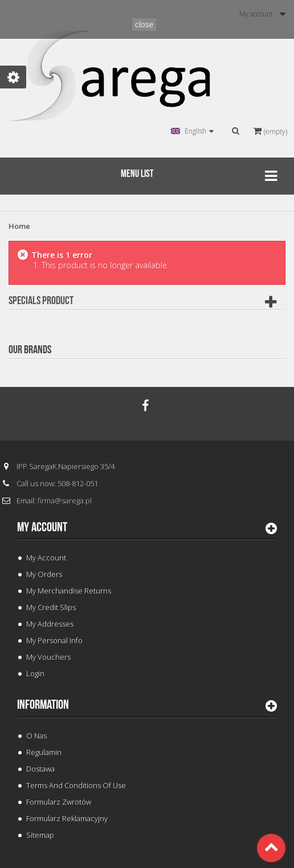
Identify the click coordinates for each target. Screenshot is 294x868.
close (144, 25)
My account (42, 527)
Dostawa (40, 769)
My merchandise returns (69, 591)
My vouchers (48, 657)
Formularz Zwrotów (59, 802)
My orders (44, 574)
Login (35, 673)
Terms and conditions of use (76, 785)
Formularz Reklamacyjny (67, 818)
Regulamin (44, 752)
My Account (46, 558)
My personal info (54, 640)
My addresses (50, 624)
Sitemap (40, 835)
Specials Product (41, 301)
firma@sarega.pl (65, 500)
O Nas (36, 736)
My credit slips (51, 607)
